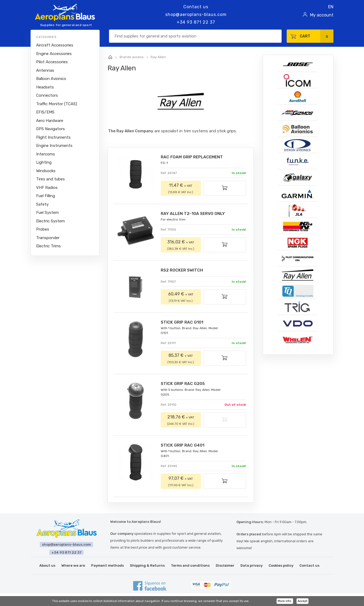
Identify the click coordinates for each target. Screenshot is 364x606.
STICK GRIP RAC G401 (184, 446)
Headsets (45, 87)
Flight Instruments (53, 137)
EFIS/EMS (45, 112)
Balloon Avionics (51, 79)
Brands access (132, 57)
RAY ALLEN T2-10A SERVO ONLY (194, 214)
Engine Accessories (54, 54)
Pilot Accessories (52, 62)
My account (322, 15)
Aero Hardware (50, 121)
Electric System (50, 221)
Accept (302, 601)
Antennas (45, 70)
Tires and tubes (50, 179)
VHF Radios (47, 188)
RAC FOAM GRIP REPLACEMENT (193, 157)
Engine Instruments (54, 146)
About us (47, 567)
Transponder (48, 238)
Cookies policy (281, 567)
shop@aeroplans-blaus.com (196, 14)
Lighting (44, 162)
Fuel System (47, 213)
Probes (43, 229)
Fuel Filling (46, 196)
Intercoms (46, 154)
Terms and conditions (190, 567)
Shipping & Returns (147, 567)
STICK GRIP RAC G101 (183, 323)
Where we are (73, 567)
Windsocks (46, 171)
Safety (42, 204)
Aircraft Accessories (55, 45)
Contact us (196, 7)
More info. (285, 601)
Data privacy (251, 567)
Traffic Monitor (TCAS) (57, 104)
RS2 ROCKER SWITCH (183, 271)
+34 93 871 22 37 (196, 22)
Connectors (47, 95)
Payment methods (107, 567)
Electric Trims (48, 246)
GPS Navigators (50, 129)
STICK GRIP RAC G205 (184, 385)
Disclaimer (225, 567)
